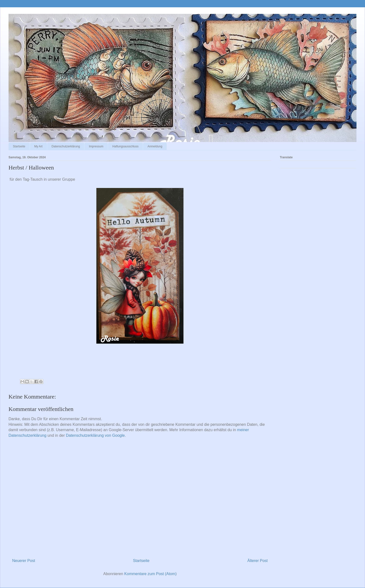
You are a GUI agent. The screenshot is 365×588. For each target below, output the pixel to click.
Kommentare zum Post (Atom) (151, 574)
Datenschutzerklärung (66, 146)
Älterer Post (257, 561)
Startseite (19, 146)
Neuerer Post (24, 561)
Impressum (96, 146)
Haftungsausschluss (125, 146)
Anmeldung (155, 146)
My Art (38, 146)
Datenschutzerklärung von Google (95, 435)
